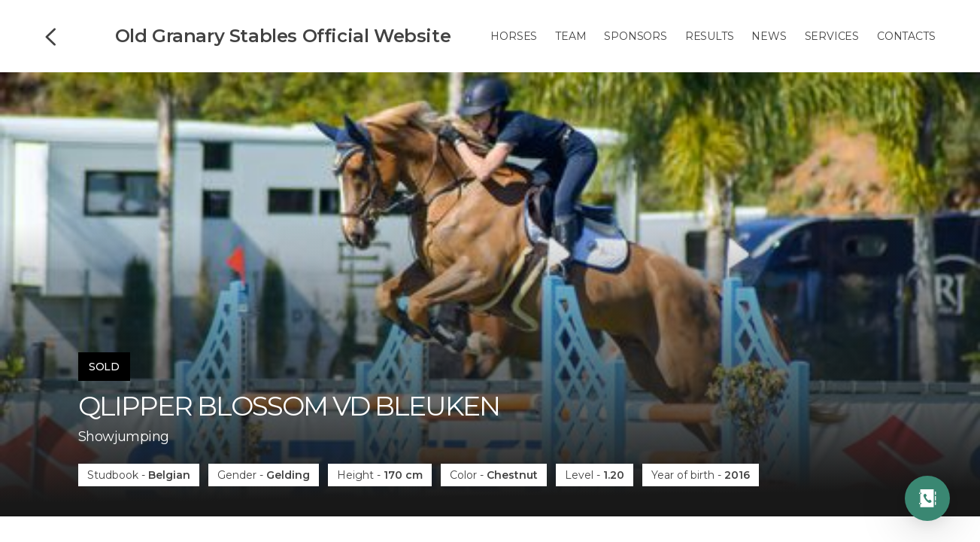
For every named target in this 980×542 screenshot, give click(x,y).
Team (570, 36)
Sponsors (635, 36)
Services (832, 36)
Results (710, 36)
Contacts (906, 36)
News (769, 36)
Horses (514, 36)
